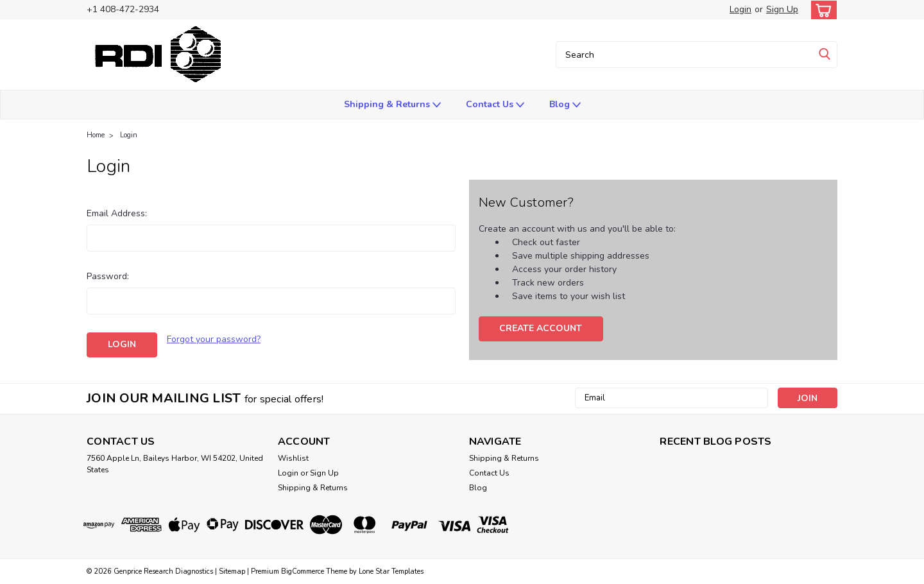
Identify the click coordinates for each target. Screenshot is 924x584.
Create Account (541, 328)
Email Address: (117, 213)
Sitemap (232, 571)
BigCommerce (303, 571)
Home (96, 135)
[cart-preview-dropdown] (821, 10)
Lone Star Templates (391, 571)
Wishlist (293, 458)
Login (740, 9)
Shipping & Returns (392, 105)
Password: (108, 276)
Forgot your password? (214, 339)
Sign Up (782, 9)
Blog (565, 105)
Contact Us (495, 105)
